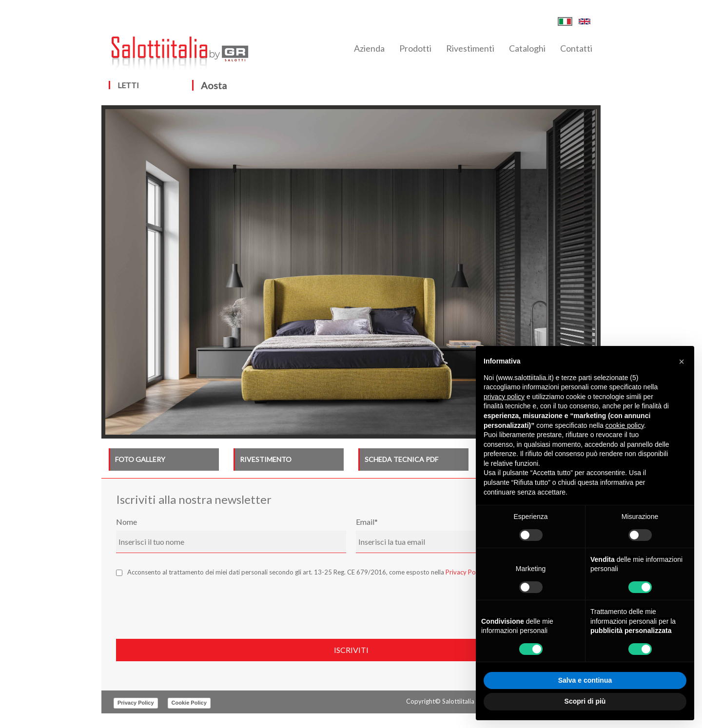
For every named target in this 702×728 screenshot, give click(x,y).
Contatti (576, 48)
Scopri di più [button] (585, 701)
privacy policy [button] (504, 397)
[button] (682, 362)
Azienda (369, 48)
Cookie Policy (189, 703)
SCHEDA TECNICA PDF (401, 459)
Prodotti (415, 48)
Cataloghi (527, 48)
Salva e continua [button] (585, 680)
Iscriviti (351, 650)
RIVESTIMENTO (266, 459)
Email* (367, 522)
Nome (127, 522)
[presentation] (190, 605)
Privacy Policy (465, 572)
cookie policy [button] (625, 425)
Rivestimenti (470, 48)
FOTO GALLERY (140, 459)
